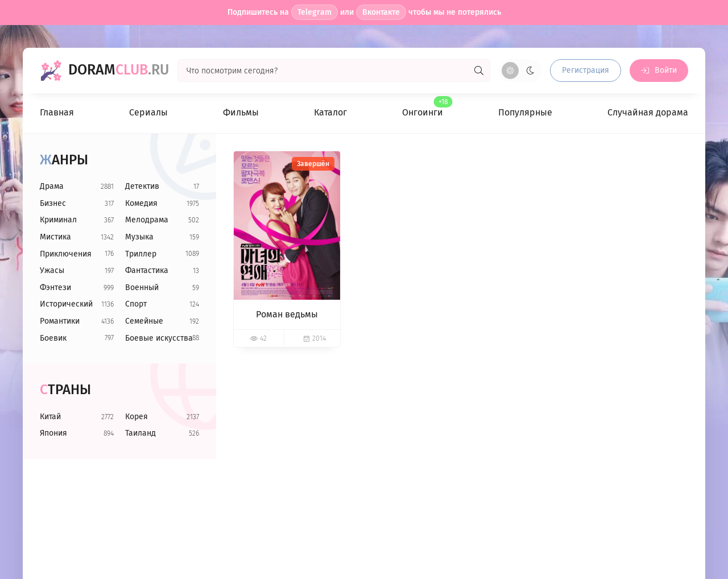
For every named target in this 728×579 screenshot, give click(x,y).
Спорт (136, 304)
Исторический (66, 304)
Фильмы (241, 112)
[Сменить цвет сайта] (520, 71)
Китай (50, 417)
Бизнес (53, 203)
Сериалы (148, 112)
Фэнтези (55, 288)
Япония (53, 433)
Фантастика (147, 270)
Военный (142, 288)
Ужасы (52, 270)
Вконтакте (381, 12)
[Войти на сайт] (659, 71)
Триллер (141, 254)
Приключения (66, 254)
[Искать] (479, 71)
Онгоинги (423, 107)
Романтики (60, 321)
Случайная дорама (648, 112)
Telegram (315, 12)
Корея (136, 417)
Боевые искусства (159, 338)
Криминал (58, 220)
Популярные (525, 112)
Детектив (142, 186)
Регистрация (586, 70)
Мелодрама (147, 220)
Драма (52, 186)
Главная (57, 112)
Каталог (330, 112)
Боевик (53, 338)
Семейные (144, 321)
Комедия (141, 203)
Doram (119, 70)
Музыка (139, 237)
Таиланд (140, 433)
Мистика (55, 237)
